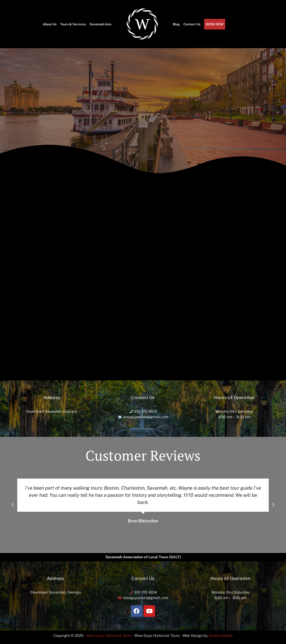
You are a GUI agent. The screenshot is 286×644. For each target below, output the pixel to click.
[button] (13, 505)
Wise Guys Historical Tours (109, 636)
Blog (176, 24)
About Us (50, 24)
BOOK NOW (215, 24)
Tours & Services (73, 24)
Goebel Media (221, 636)
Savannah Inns (100, 24)
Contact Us (192, 24)
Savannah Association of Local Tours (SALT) (143, 557)
